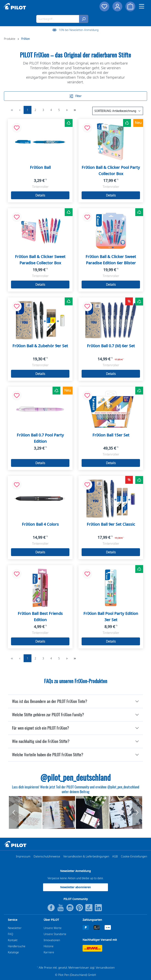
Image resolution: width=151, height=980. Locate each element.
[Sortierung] (118, 111)
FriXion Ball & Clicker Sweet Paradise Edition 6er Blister (111, 260)
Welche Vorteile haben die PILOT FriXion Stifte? (48, 755)
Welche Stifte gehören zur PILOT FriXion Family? (48, 715)
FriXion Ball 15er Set (111, 435)
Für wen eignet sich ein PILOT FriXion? (41, 728)
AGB (115, 856)
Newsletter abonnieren (75, 887)
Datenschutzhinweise (47, 856)
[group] (25, 812)
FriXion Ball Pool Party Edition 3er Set (111, 617)
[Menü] (142, 6)
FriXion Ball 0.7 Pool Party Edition (40, 438)
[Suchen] (84, 19)
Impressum (23, 856)
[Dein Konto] (117, 6)
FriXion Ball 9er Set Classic (111, 524)
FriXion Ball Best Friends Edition (40, 617)
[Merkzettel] (104, 6)
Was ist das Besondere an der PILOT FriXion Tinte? (50, 701)
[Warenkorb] (130, 6)
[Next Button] (137, 812)
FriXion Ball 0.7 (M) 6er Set (111, 346)
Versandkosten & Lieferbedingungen (86, 856)
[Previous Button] (14, 812)
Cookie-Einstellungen (134, 856)
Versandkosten (105, 968)
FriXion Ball (40, 167)
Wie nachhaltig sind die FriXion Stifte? (41, 741)
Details (40, 195)
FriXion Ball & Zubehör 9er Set (40, 346)
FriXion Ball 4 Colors (40, 524)
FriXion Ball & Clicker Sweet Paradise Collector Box (40, 260)
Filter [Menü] (75, 95)
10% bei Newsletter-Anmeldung (79, 30)
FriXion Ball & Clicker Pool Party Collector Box (111, 170)
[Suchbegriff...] (58, 19)
